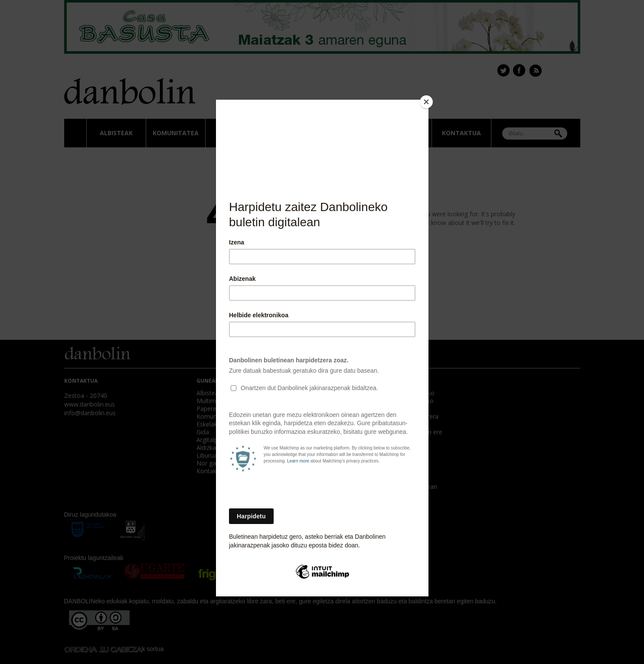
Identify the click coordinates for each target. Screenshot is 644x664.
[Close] (426, 102)
